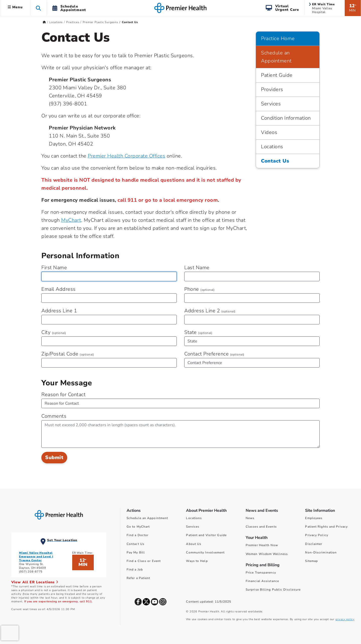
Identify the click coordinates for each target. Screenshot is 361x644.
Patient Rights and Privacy (326, 527)
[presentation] (10, 633)
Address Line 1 (59, 311)
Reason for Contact (63, 395)
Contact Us (136, 544)
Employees (314, 518)
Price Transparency (261, 573)
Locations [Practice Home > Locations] (272, 147)
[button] (38, 8)
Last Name (197, 268)
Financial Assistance (262, 581)
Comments (54, 416)
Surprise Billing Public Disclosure (273, 590)
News (250, 518)
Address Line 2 (210, 311)
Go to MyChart (138, 527)
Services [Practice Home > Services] (271, 104)
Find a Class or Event (144, 561)
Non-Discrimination (321, 552)
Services (193, 527)
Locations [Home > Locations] (56, 22)
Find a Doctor (138, 535)
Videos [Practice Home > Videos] (269, 132)
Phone (199, 289)
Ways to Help (197, 561)
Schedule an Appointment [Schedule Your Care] (147, 518)
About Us (194, 544)
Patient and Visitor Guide (206, 535)
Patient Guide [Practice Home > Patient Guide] (277, 75)
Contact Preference (214, 354)
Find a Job (135, 569)
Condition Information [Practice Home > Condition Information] (286, 118)
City (54, 332)
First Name (54, 268)
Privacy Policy (317, 535)
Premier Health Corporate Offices (126, 156)
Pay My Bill (136, 552)
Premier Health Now (262, 545)
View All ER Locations (35, 582)
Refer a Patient (139, 578)
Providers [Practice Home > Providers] (272, 89)
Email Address (59, 289)
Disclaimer (314, 544)
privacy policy (345, 619)
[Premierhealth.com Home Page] (44, 22)
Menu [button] (15, 7)
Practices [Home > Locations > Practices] (73, 22)
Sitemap (311, 561)
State (198, 332)
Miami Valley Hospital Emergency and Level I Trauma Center (36, 557)
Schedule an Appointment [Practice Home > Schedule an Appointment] (276, 57)
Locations (194, 518)
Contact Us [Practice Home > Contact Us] (275, 161)
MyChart (71, 220)
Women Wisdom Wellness (267, 554)
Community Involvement (205, 552)
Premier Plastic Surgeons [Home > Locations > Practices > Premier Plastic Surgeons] (100, 22)
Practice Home (278, 39)
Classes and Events (261, 527)
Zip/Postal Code (68, 354)
